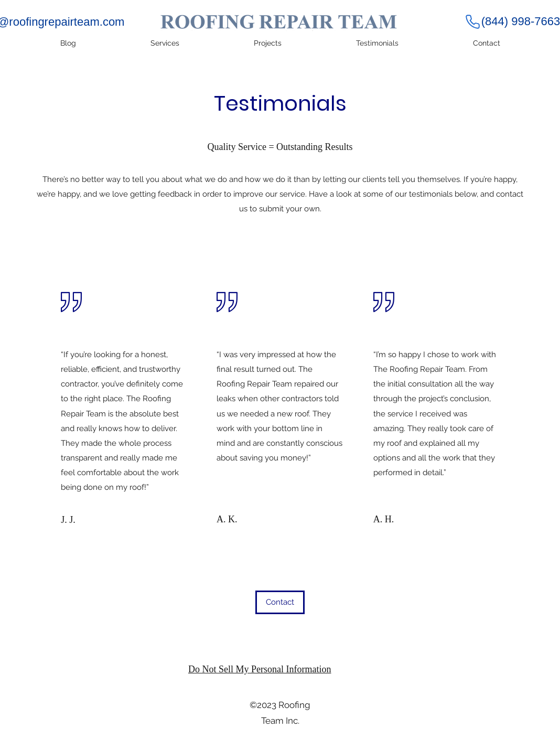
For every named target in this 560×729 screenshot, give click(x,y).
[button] (280, 602)
